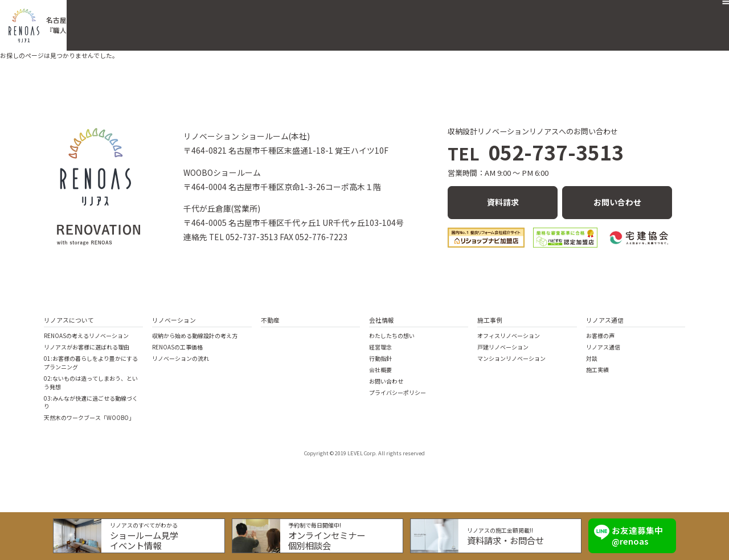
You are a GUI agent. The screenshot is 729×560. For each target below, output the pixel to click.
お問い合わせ (648, 19)
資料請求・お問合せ (502, 537)
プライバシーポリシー (398, 388)
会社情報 (382, 316)
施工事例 (475, 19)
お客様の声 (600, 331)
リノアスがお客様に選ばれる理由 (87, 342)
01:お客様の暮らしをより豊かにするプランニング (91, 358)
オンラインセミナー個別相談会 (329, 537)
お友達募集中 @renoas (629, 532)
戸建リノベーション (503, 342)
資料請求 (503, 200)
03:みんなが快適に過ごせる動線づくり (91, 398)
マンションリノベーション (511, 354)
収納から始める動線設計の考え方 (195, 331)
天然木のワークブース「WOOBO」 (89, 413)
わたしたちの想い (392, 331)
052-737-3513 (536, 153)
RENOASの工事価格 (177, 342)
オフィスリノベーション (509, 331)
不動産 (430, 19)
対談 (592, 354)
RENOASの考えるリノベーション (86, 331)
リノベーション (372, 19)
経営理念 (380, 342)
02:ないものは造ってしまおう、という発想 (91, 378)
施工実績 (597, 365)
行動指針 (380, 354)
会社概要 (524, 19)
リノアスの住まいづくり (281, 19)
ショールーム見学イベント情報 (153, 537)
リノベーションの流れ (181, 354)
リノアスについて (69, 316)
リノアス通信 (582, 19)
